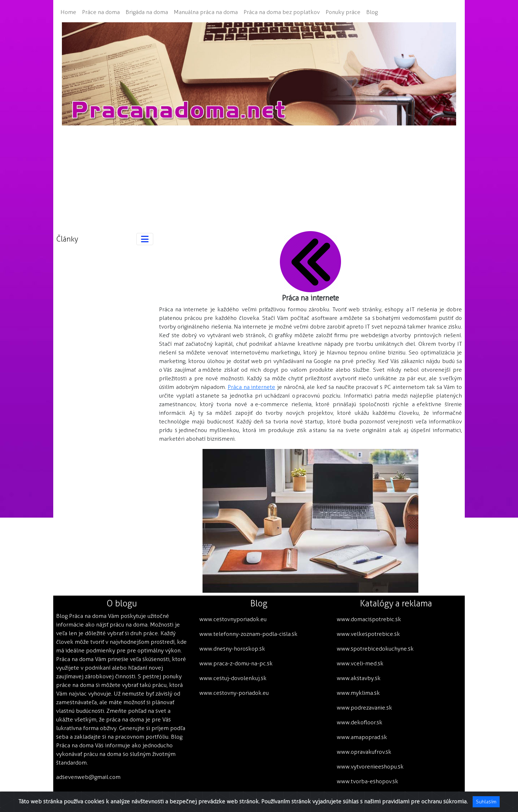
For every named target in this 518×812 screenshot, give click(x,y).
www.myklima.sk (358, 693)
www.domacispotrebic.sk (369, 619)
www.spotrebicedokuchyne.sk (375, 649)
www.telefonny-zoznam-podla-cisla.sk (248, 634)
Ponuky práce (343, 12)
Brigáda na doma (147, 12)
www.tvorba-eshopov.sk (367, 781)
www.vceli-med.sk (360, 663)
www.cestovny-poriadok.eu (234, 693)
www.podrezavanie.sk (364, 708)
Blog (372, 12)
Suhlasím (486, 802)
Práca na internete (251, 387)
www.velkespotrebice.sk (368, 634)
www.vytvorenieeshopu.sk (370, 767)
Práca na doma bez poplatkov (282, 12)
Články (67, 239)
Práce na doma (101, 12)
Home (68, 12)
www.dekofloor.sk (360, 722)
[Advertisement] (259, 176)
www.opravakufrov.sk (364, 752)
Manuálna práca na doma (206, 12)
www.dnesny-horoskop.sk (232, 649)
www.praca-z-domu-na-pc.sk (236, 663)
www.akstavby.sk (359, 678)
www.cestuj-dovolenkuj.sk (233, 678)
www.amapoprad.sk (362, 737)
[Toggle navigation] (145, 239)
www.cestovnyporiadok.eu (233, 619)
